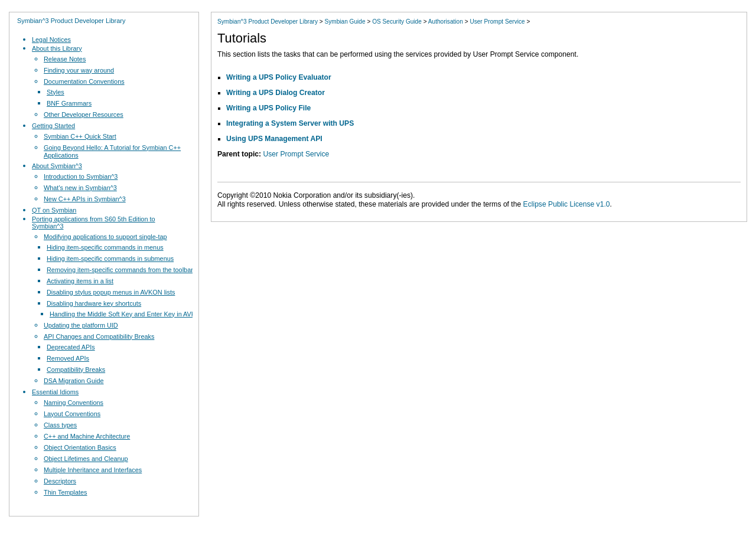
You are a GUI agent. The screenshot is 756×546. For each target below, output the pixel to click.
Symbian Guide (345, 22)
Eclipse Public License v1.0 (567, 204)
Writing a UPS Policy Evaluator (279, 77)
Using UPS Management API (274, 139)
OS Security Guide (397, 22)
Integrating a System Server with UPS (290, 123)
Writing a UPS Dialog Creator (276, 93)
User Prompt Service (497, 22)
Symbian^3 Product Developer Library (71, 21)
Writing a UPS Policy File (268, 108)
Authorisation (446, 22)
